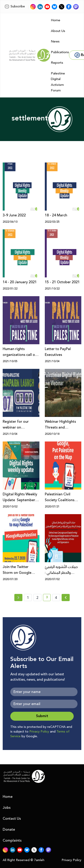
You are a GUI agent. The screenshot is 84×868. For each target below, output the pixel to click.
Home (56, 20)
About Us (58, 31)
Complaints (12, 841)
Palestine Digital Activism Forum (58, 82)
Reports (57, 63)
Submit (42, 716)
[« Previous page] (18, 598)
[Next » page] (66, 598)
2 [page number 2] (37, 598)
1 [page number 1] (28, 598)
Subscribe (15, 6)
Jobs (7, 808)
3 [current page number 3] (48, 598)
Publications (60, 52)
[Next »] (66, 598)
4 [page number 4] (56, 598)
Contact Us (12, 819)
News (55, 41)
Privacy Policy (39, 732)
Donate (9, 830)
